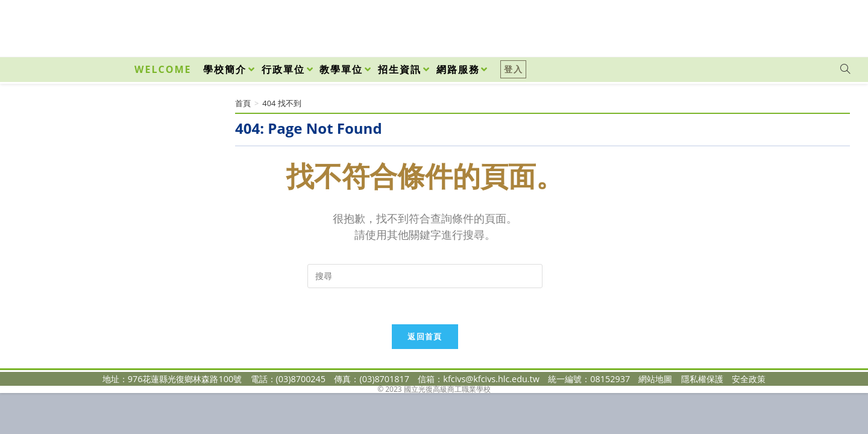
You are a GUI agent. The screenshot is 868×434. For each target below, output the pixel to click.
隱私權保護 (702, 379)
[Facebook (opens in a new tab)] (776, 25)
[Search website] (845, 69)
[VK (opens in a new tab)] (829, 25)
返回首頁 (425, 336)
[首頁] (243, 103)
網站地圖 (655, 379)
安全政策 (749, 379)
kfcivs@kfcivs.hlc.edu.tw (491, 379)
